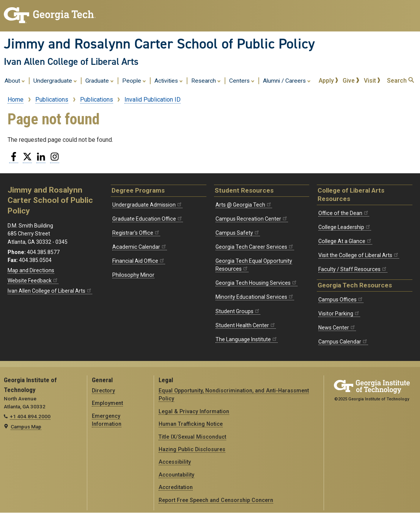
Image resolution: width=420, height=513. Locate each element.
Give (351, 81)
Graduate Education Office (148, 219)
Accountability (176, 475)
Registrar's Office (136, 233)
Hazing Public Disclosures (192, 449)
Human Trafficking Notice (191, 424)
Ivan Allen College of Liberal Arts (71, 61)
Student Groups (238, 311)
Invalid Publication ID (153, 100)
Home (16, 100)
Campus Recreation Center (252, 219)
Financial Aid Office (139, 261)
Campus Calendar (343, 342)
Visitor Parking (339, 314)
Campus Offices (341, 300)
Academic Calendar (140, 247)
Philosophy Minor (133, 275)
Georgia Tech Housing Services (256, 283)
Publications (52, 100)
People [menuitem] (134, 80)
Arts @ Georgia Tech (244, 205)
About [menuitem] (15, 80)
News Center (337, 328)
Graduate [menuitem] (100, 80)
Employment (107, 403)
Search (400, 81)
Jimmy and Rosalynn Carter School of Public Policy (159, 44)
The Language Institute (247, 339)
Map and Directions (31, 270)
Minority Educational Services (255, 297)
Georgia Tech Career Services (255, 247)
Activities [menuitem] (169, 80)
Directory (103, 391)
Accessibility (175, 462)
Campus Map (26, 427)
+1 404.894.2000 (30, 416)
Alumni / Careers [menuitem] (287, 80)
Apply (329, 81)
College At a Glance (345, 241)
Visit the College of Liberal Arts (359, 255)
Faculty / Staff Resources (353, 269)
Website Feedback (33, 281)
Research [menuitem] (206, 80)
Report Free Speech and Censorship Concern (216, 500)
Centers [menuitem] (242, 80)
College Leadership (345, 227)
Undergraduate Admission (147, 205)
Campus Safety (238, 233)
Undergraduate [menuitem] (55, 80)
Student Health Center (246, 325)
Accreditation (176, 487)
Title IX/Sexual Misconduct (192, 437)
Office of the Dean (344, 213)
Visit (372, 81)
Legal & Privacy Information (194, 411)
